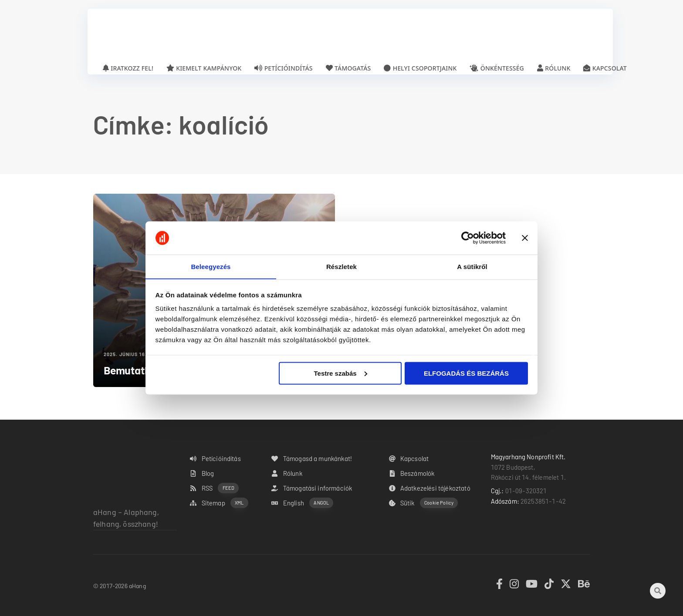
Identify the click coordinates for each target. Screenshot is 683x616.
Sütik (424, 503)
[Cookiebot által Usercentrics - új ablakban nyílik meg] (468, 238)
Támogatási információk (312, 488)
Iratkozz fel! (132, 68)
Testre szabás (340, 373)
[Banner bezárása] (525, 238)
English (302, 503)
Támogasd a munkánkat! (312, 459)
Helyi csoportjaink (425, 68)
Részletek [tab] (341, 266)
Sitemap (219, 503)
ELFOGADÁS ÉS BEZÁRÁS (466, 373)
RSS (214, 489)
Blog (202, 474)
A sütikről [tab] (472, 266)
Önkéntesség (502, 68)
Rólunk (558, 68)
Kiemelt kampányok (209, 68)
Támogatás (353, 68)
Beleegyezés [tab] (211, 266)
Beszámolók (412, 474)
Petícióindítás (289, 68)
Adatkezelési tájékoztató (430, 488)
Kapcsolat (610, 68)
